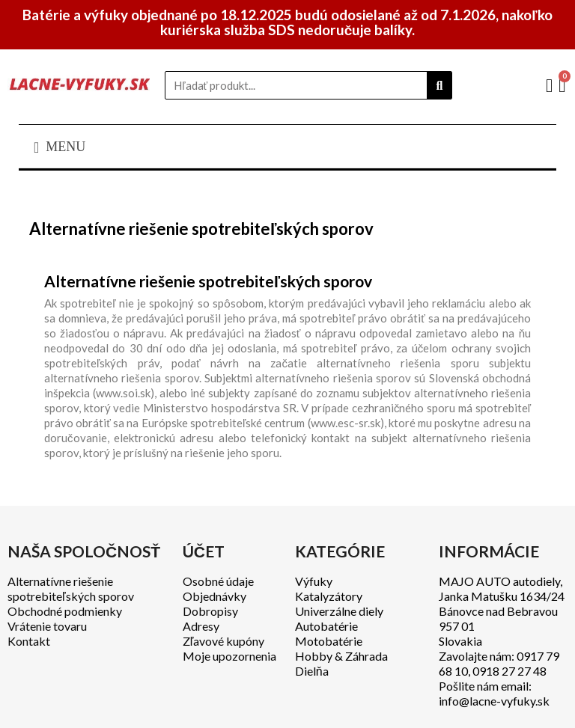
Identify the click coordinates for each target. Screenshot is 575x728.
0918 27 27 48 (509, 671)
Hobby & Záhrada (341, 656)
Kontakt (29, 641)
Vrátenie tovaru (47, 626)
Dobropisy (210, 611)
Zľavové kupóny (224, 641)
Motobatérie (329, 641)
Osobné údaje (218, 581)
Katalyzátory (329, 596)
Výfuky (314, 581)
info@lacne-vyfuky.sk (494, 701)
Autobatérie (326, 626)
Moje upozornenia (229, 656)
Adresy (201, 626)
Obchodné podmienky (65, 611)
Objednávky (215, 596)
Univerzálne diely (339, 611)
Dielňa (312, 671)
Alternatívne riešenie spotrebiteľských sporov (71, 588)
